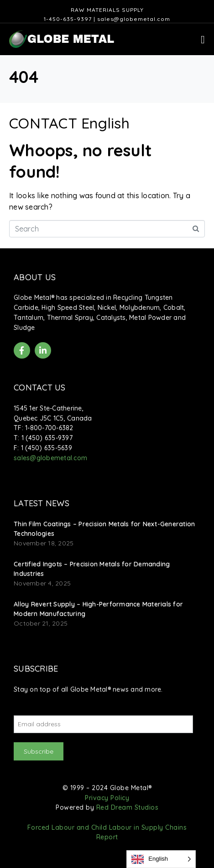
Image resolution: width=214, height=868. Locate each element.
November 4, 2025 (42, 583)
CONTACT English (69, 123)
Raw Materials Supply (107, 10)
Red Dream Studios (128, 807)
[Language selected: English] (161, 859)
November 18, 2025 (44, 543)
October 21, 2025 (41, 623)
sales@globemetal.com (134, 19)
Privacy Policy (107, 798)
